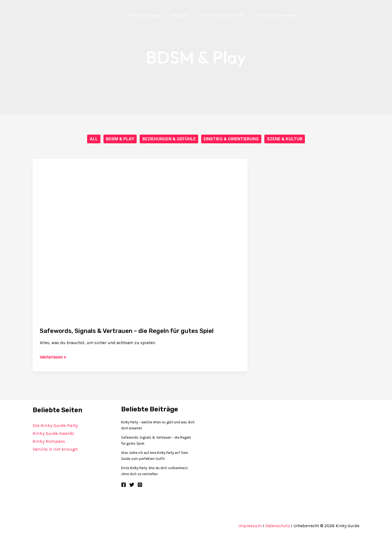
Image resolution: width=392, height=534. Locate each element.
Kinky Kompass (49, 441)
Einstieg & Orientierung (232, 139)
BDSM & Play (120, 139)
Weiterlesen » (53, 358)
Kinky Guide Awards (53, 433)
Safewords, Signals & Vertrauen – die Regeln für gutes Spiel (135, 331)
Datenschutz (278, 526)
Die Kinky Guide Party (55, 426)
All (93, 139)
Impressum (250, 526)
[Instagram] (140, 485)
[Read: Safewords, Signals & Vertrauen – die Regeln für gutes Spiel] (140, 239)
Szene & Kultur (285, 139)
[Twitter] (132, 485)
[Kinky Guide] (105, 14)
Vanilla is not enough (55, 449)
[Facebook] (124, 485)
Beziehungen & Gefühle (169, 139)
